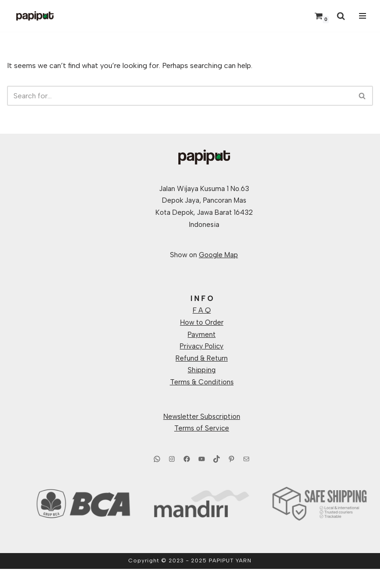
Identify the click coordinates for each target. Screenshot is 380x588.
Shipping (202, 370)
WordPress (222, 578)
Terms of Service (202, 428)
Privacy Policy (202, 346)
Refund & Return (202, 358)
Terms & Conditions (202, 382)
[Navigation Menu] (361, 16)
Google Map (218, 255)
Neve (147, 578)
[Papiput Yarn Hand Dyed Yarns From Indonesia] (35, 16)
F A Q (202, 310)
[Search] (341, 16)
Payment (202, 335)
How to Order (202, 322)
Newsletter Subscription (202, 417)
